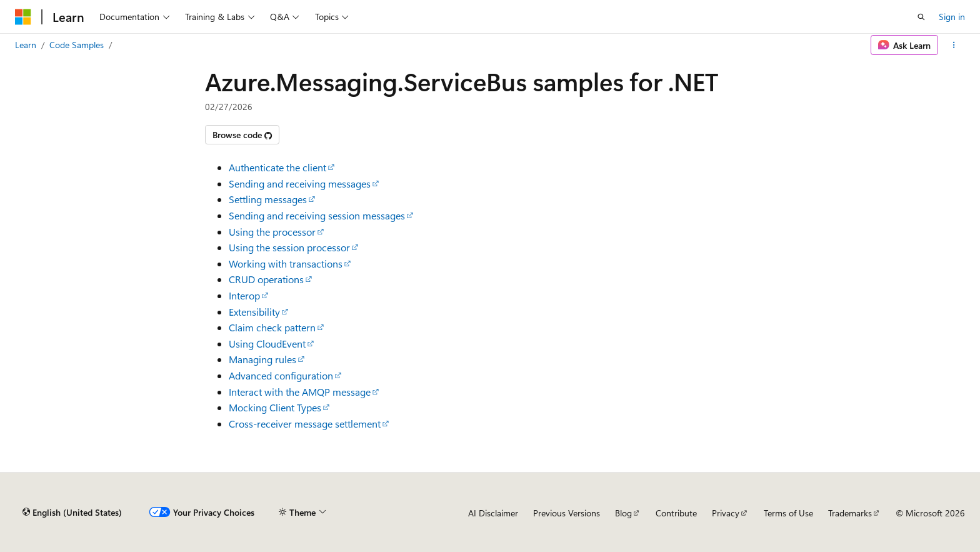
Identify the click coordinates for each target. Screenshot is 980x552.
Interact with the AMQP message (300, 392)
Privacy (726, 513)
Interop (244, 295)
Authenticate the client (277, 167)
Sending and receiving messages (300, 183)
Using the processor (272, 232)
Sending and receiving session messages (317, 215)
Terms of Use (788, 513)
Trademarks (850, 513)
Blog (623, 513)
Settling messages (268, 199)
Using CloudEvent (267, 344)
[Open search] (921, 17)
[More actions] (954, 45)
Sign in (952, 17)
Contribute (676, 513)
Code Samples (77, 45)
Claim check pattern (272, 327)
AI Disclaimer (493, 513)
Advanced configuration (281, 375)
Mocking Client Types (275, 407)
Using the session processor (289, 247)
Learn (26, 45)
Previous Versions (567, 513)
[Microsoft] (23, 17)
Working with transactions (286, 263)
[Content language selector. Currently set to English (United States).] (72, 513)
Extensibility (254, 312)
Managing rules (262, 359)
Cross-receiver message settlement (305, 424)
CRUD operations (266, 279)
